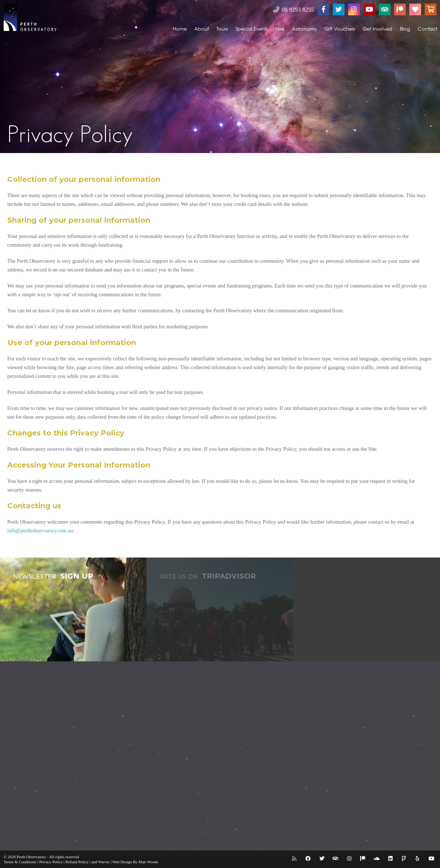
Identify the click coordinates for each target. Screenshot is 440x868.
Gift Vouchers (340, 29)
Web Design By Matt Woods (135, 862)
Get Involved (377, 29)
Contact (427, 29)
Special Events (252, 29)
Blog (405, 29)
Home (180, 29)
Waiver (104, 862)
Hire (280, 29)
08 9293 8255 (294, 10)
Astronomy (304, 29)
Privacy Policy (51, 862)
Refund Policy (77, 862)
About (202, 29)
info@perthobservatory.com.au (40, 531)
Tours (222, 29)
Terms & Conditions (20, 862)
